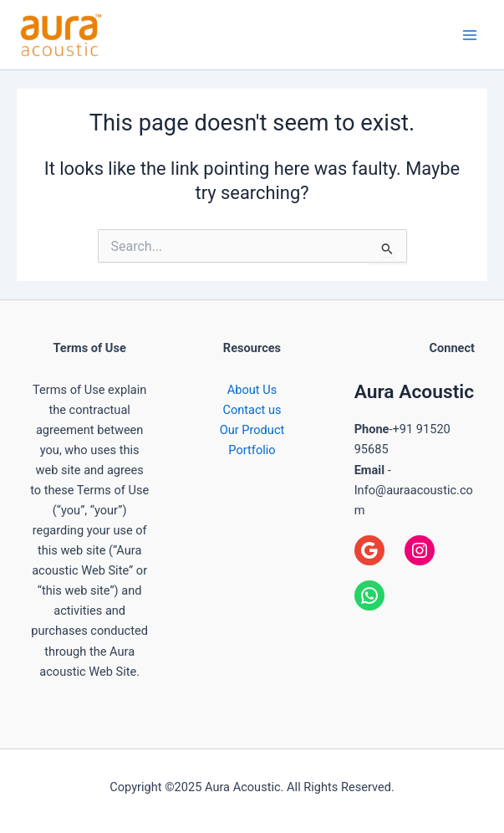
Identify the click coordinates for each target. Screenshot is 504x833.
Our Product (252, 430)
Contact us (252, 410)
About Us (252, 390)
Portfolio (252, 450)
